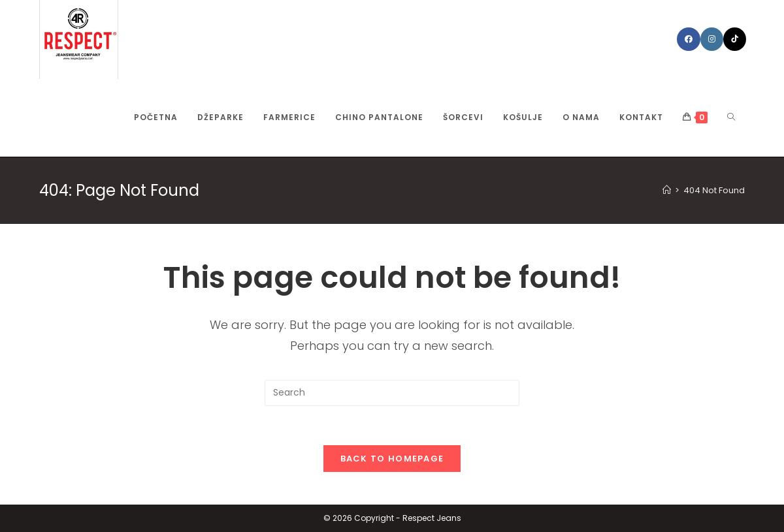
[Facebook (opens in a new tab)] (689, 39)
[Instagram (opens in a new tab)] (712, 39)
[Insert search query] (392, 393)
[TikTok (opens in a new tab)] (735, 39)
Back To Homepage (392, 459)
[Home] (667, 190)
